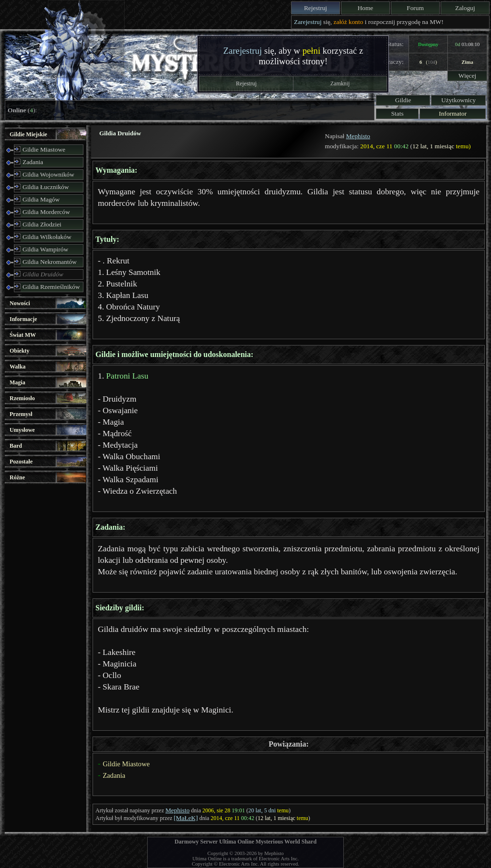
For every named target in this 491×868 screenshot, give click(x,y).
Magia (18, 382)
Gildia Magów (41, 199)
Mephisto (358, 136)
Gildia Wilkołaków (47, 237)
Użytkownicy (458, 100)
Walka (18, 367)
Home (366, 8)
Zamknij (340, 83)
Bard (16, 446)
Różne (17, 477)
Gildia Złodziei (42, 224)
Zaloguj (465, 8)
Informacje (23, 319)
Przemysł (21, 414)
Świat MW (23, 335)
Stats (397, 113)
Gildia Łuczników (46, 187)
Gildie (403, 100)
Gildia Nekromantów (50, 262)
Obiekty (19, 351)
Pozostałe (21, 462)
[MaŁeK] (186, 818)
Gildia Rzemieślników (51, 287)
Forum (415, 8)
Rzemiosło (22, 398)
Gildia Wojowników (48, 174)
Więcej (467, 76)
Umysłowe (22, 430)
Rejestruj (316, 8)
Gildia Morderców (46, 212)
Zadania (33, 162)
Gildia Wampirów (45, 249)
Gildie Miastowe (44, 149)
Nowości (20, 303)
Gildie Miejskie (28, 134)
